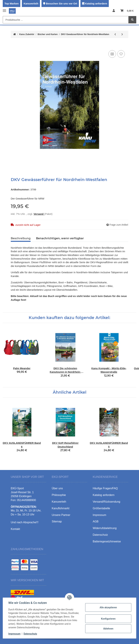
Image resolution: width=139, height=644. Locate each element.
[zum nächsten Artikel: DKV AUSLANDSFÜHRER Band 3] (122, 34)
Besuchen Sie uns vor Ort (61, 4)
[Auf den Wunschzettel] (121, 54)
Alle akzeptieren (108, 607)
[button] (114, 11)
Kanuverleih (31, 4)
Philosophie (59, 495)
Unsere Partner (61, 515)
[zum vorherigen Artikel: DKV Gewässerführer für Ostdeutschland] (115, 34)
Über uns (57, 488)
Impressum (14, 634)
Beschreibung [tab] (21, 238)
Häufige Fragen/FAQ (105, 488)
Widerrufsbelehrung (105, 528)
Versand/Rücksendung (106, 502)
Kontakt (15, 529)
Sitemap (57, 521)
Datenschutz (30, 634)
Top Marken (12, 4)
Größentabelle (101, 508)
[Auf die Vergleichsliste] (112, 54)
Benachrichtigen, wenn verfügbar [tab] (60, 238)
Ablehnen (108, 629)
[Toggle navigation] (4, 9)
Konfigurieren (108, 619)
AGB (96, 521)
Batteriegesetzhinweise (107, 541)
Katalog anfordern (96, 4)
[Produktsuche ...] (66, 20)
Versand (39, 214)
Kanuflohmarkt (61, 508)
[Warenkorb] (127, 11)
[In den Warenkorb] (13, 44)
